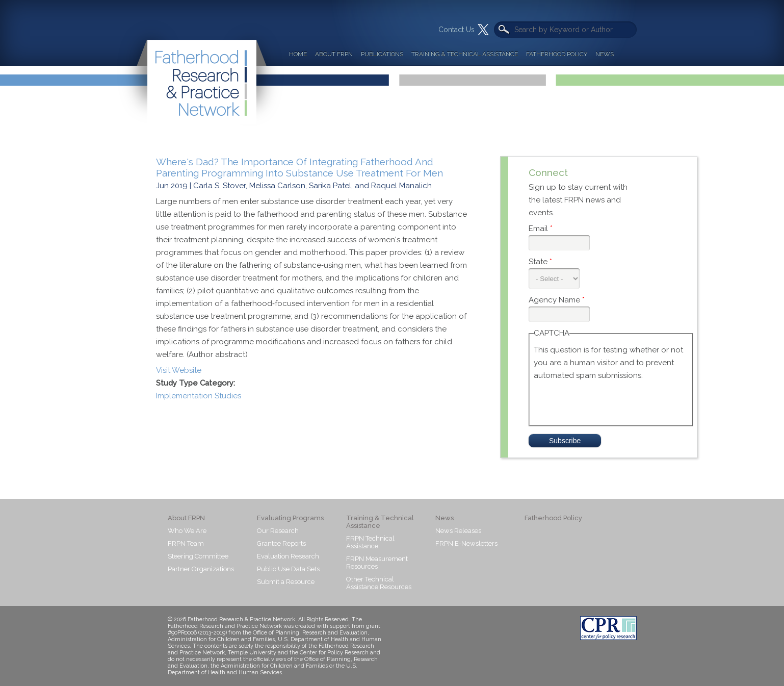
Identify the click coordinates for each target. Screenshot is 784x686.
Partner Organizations (201, 569)
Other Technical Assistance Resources (379, 583)
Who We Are (187, 531)
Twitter (483, 30)
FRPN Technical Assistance (370, 542)
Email (541, 228)
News (605, 54)
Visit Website (179, 370)
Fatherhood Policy (557, 54)
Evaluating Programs (290, 518)
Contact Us (456, 30)
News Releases (458, 531)
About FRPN (334, 54)
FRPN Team (186, 543)
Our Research (278, 531)
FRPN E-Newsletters (466, 543)
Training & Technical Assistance (465, 54)
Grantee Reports (281, 543)
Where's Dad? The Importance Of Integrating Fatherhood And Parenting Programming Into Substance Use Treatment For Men (299, 167)
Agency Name (557, 300)
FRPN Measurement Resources (377, 563)
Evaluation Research (288, 556)
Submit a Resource (286, 582)
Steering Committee (198, 556)
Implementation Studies (199, 396)
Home (298, 54)
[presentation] (611, 402)
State (540, 262)
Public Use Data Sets (288, 569)
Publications (382, 54)
